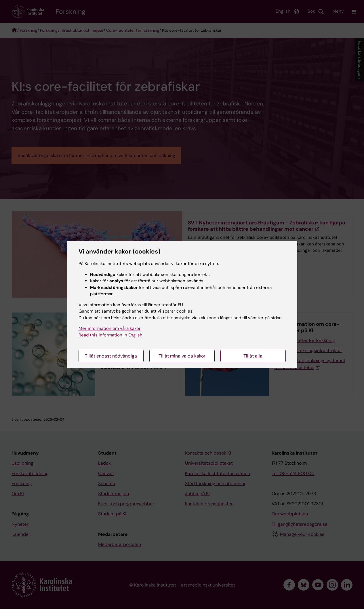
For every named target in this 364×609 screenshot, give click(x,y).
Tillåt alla (253, 356)
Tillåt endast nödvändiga (111, 356)
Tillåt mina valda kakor (182, 356)
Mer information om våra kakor (110, 328)
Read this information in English (110, 335)
